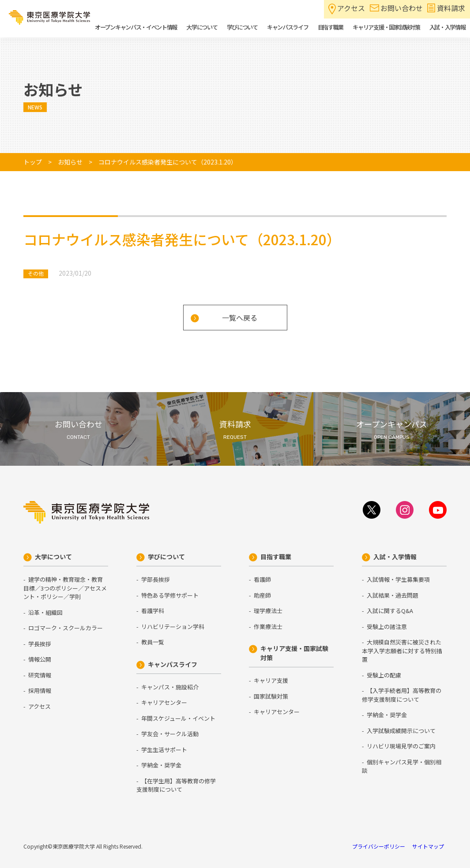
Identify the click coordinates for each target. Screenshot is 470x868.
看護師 (262, 579)
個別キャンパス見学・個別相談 (402, 766)
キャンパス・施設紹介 (170, 687)
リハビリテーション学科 (173, 627)
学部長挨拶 (156, 579)
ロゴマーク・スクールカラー (66, 628)
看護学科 (153, 611)
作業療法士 (268, 627)
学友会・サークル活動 (170, 734)
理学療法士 (268, 611)
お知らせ (70, 162)
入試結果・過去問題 (393, 595)
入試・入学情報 (395, 557)
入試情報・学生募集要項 (398, 579)
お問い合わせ (402, 8)
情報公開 (40, 659)
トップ (33, 162)
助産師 (262, 595)
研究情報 (40, 675)
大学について (53, 557)
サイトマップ (428, 846)
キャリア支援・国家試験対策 (294, 653)
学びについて (166, 557)
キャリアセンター (164, 702)
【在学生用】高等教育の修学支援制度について (176, 785)
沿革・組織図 (45, 612)
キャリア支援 (271, 680)
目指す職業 (276, 557)
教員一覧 (153, 642)
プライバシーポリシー (379, 846)
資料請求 (451, 8)
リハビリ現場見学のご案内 (401, 746)
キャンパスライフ (173, 664)
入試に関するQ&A (390, 611)
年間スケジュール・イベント (178, 718)
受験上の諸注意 (387, 627)
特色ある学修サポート (170, 595)
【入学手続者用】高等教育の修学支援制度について (402, 695)
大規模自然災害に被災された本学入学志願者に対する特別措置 (402, 651)
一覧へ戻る (240, 318)
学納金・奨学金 (161, 765)
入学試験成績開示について (401, 731)
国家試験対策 (271, 696)
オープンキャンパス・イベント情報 (136, 27)
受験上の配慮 (384, 675)
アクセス (351, 8)
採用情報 (40, 690)
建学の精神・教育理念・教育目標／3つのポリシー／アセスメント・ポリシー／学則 (65, 588)
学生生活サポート (164, 750)
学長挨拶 (40, 644)
